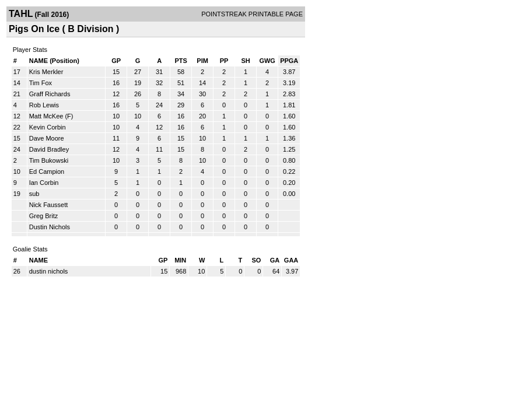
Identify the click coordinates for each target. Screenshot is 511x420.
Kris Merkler (46, 72)
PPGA (289, 61)
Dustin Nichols (50, 227)
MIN (180, 260)
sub (34, 194)
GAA (291, 260)
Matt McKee (46, 116)
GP (116, 61)
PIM (202, 61)
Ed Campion (47, 171)
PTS (181, 61)
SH (245, 61)
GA (275, 260)
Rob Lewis (44, 105)
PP (224, 61)
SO (256, 260)
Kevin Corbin (48, 127)
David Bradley (49, 149)
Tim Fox (41, 83)
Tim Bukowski (49, 160)
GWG (267, 61)
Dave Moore (47, 138)
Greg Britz (44, 216)
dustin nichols (49, 271)
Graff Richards (50, 94)
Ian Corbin (44, 183)
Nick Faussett (49, 205)
